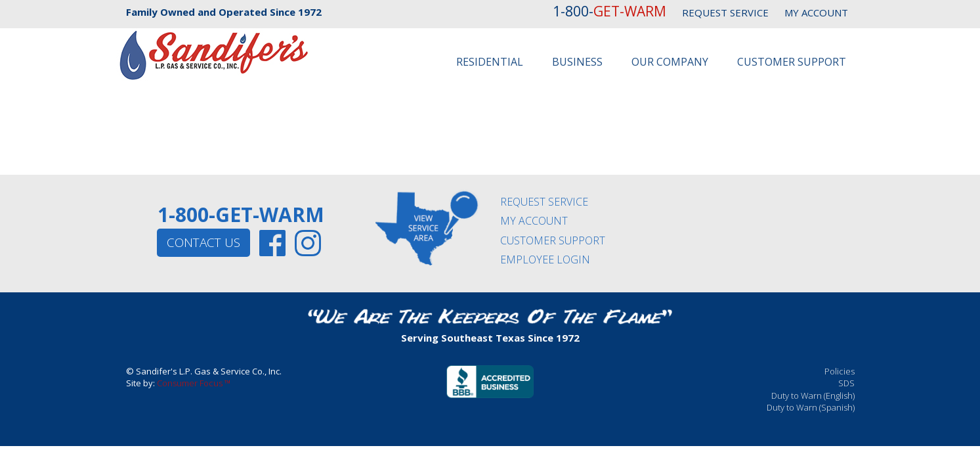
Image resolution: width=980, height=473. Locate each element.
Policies (840, 371)
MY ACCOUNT (816, 12)
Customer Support (792, 62)
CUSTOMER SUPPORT (553, 240)
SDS (846, 383)
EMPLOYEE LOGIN (545, 259)
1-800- (609, 11)
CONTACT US (203, 242)
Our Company (670, 62)
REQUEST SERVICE (725, 12)
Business (577, 62)
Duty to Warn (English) (813, 395)
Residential (490, 62)
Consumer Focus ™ (194, 383)
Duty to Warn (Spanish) (811, 407)
